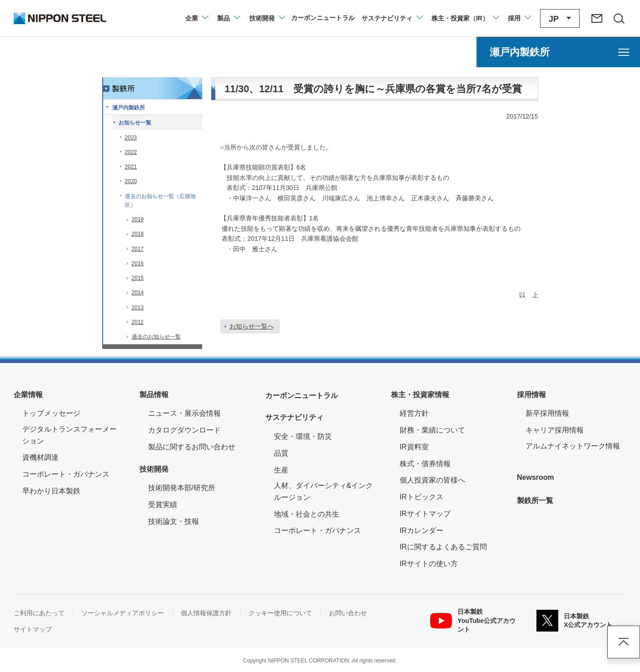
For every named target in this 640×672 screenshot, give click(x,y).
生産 (281, 470)
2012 (138, 322)
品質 (281, 453)
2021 (131, 167)
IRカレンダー (422, 530)
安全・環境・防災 (303, 436)
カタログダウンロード (184, 430)
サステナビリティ (294, 417)
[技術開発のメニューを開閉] (267, 18)
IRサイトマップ (425, 514)
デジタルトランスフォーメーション (69, 435)
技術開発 (154, 469)
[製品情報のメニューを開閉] (228, 18)
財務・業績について (432, 430)
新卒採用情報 (547, 413)
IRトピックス (422, 497)
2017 (138, 249)
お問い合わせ (348, 613)
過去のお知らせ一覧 (156, 337)
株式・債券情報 (425, 464)
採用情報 (531, 395)
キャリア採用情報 (555, 430)
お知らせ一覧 (135, 123)
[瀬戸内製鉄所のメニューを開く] (558, 52)
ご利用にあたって (39, 613)
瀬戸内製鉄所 (129, 108)
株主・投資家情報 (420, 395)
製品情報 (154, 395)
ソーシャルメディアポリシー (123, 613)
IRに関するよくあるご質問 (443, 547)
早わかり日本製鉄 (51, 491)
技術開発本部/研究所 (182, 488)
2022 (131, 152)
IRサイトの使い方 (429, 564)
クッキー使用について (280, 613)
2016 (138, 264)
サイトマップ (33, 629)
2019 (138, 219)
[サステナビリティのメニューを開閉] (392, 18)
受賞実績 (163, 505)
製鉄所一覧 (535, 500)
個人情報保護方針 (206, 613)
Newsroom (536, 477)
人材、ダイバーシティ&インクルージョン (324, 491)
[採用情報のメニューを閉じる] (519, 18)
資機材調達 (40, 457)
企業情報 (28, 395)
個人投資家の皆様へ (432, 480)
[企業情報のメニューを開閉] (196, 18)
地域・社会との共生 (307, 514)
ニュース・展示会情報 (184, 413)
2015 (138, 278)
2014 (138, 293)
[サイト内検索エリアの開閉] (619, 18)
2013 (138, 308)
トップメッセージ (51, 413)
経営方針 (414, 413)
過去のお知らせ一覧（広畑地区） (160, 201)
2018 (138, 234)
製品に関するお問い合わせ (192, 447)
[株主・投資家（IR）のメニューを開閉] (465, 18)
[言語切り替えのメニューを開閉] (560, 18)
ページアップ (624, 642)
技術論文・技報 (174, 521)
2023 (131, 138)
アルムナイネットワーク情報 (576, 445)
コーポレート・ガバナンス (66, 474)
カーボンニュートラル (302, 396)
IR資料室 (414, 447)
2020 (131, 181)
